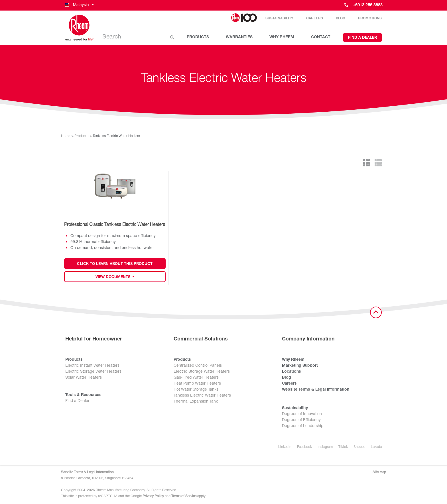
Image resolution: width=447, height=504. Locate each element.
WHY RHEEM (282, 37)
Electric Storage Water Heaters (93, 372)
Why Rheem (293, 360)
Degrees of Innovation (302, 414)
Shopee (359, 447)
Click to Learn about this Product (115, 264)
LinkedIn (285, 447)
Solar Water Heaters (84, 378)
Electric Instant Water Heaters (92, 366)
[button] (79, 5)
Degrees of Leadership (303, 426)
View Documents (113, 277)
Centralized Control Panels (198, 366)
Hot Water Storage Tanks (196, 390)
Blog (341, 19)
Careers (315, 19)
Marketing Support (300, 366)
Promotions (370, 19)
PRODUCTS (198, 37)
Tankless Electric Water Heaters (202, 396)
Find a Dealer (362, 38)
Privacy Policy (153, 496)
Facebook (304, 447)
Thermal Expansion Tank (196, 402)
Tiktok (343, 447)
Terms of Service (184, 496)
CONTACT (321, 37)
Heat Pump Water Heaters (197, 384)
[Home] (80, 28)
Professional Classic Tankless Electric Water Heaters (115, 225)
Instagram (325, 447)
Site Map (379, 472)
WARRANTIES (239, 37)
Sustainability (279, 19)
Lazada (376, 447)
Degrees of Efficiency (301, 420)
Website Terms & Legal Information (316, 390)
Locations (291, 372)
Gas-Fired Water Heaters (196, 378)
